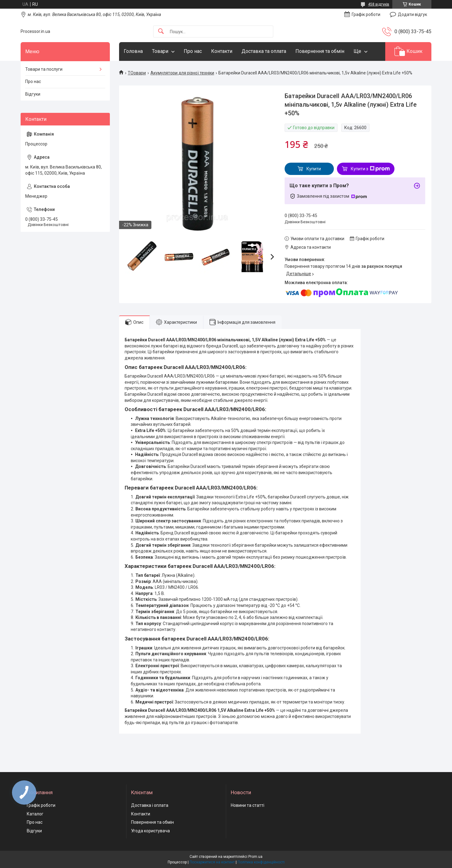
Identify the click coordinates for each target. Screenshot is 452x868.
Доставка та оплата (264, 51)
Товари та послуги (44, 69)
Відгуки (33, 94)
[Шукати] (161, 32)
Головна (133, 51)
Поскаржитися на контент (212, 862)
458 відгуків (379, 4)
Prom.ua (255, 857)
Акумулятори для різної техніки (182, 73)
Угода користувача (150, 831)
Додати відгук (412, 14)
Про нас (193, 51)
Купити (314, 169)
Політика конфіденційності (261, 862)
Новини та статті (248, 805)
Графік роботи (41, 805)
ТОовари (137, 73)
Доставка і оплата (150, 805)
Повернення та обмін (320, 51)
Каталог (35, 814)
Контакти (222, 51)
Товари (160, 51)
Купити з (370, 169)
